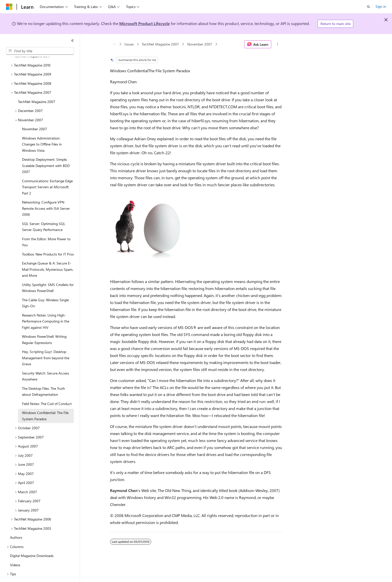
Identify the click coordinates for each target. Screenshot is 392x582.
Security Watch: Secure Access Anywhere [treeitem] (45, 362)
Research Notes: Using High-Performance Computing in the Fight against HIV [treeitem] (46, 307)
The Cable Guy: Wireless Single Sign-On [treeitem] (45, 289)
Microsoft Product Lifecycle (144, 23)
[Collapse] (72, 40)
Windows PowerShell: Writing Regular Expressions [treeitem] (44, 326)
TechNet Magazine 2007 (160, 44)
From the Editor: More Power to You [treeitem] (46, 228)
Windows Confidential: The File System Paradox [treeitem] (45, 402)
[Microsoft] (9, 7)
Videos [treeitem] (15, 551)
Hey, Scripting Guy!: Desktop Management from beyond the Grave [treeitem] (46, 344)
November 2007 (200, 44)
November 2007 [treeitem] (34, 115)
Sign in (381, 6)
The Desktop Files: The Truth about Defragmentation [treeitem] (43, 378)
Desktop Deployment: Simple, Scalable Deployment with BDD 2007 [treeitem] (46, 152)
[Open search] (368, 7)
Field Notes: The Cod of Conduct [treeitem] (47, 390)
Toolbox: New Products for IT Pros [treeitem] (48, 240)
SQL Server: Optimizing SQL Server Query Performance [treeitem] (44, 213)
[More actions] (278, 44)
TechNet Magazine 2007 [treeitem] (37, 88)
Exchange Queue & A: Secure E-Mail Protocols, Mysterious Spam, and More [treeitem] (48, 255)
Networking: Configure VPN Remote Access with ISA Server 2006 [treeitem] (46, 194)
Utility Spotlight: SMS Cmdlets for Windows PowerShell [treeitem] (48, 274)
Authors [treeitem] (16, 524)
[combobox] (40, 51)
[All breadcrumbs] (114, 44)
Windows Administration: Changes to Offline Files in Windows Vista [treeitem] (42, 130)
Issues (129, 44)
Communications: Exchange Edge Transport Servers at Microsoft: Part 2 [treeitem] (47, 173)
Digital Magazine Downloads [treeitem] (32, 542)
